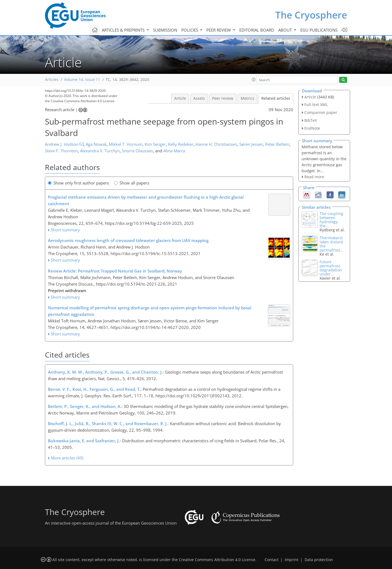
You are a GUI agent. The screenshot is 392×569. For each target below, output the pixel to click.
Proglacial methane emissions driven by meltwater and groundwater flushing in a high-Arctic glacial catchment (146, 200)
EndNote (312, 128)
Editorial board (257, 30)
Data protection (319, 560)
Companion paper (321, 112)
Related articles (276, 98)
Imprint (292, 560)
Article (180, 98)
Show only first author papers (78, 183)
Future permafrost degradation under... (331, 268)
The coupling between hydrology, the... (331, 220)
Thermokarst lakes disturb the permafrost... (331, 244)
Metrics (247, 98)
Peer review (223, 98)
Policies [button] (190, 30)
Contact (272, 560)
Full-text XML (316, 105)
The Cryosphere (311, 15)
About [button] (286, 30)
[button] (254, 80)
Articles (52, 80)
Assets (199, 98)
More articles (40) (67, 458)
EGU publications (319, 30)
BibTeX (311, 120)
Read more (314, 177)
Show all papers (132, 183)
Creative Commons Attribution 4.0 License (217, 560)
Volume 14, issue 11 (82, 80)
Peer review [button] (219, 30)
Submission (165, 30)
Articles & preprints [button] (124, 30)
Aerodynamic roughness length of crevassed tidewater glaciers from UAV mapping (128, 240)
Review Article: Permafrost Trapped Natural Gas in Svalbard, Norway (115, 271)
